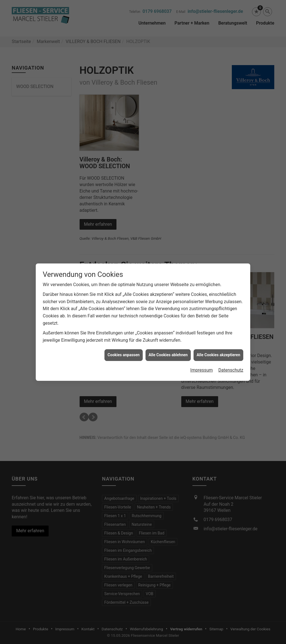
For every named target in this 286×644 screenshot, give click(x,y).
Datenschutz (231, 348)
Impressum (202, 348)
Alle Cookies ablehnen (168, 333)
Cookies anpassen (124, 333)
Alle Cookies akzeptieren (218, 333)
